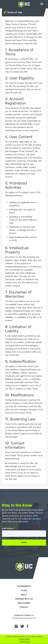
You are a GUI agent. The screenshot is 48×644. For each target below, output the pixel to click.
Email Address (8, 528)
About (24, 595)
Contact (24, 607)
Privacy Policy (25, 639)
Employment (24, 603)
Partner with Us (24, 599)
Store (24, 590)
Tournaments (24, 586)
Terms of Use (25, 642)
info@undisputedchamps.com (24, 618)
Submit (24, 542)
